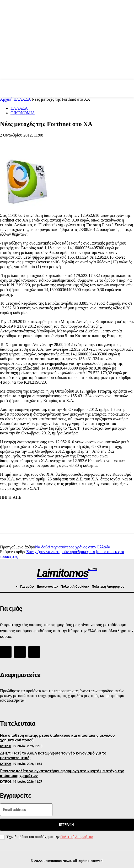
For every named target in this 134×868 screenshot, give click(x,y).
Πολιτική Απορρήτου (76, 837)
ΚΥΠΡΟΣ (6, 746)
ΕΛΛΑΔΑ (22, 99)
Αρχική (6, 99)
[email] (26, 810)
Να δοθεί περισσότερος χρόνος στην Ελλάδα (73, 547)
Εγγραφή (66, 824)
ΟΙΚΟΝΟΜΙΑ (23, 113)
